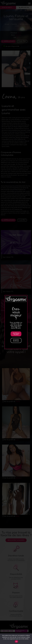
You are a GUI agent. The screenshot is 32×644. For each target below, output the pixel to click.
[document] (16, 322)
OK (16, 642)
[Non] (30, 639)
